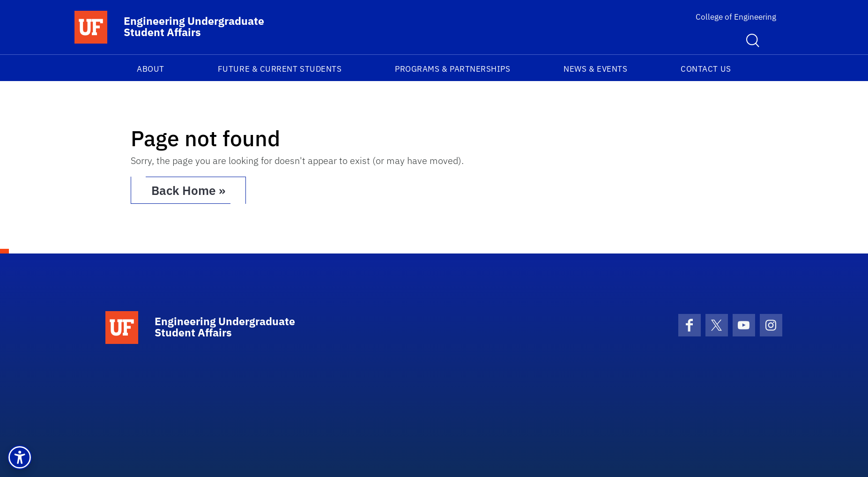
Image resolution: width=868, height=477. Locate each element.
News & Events (595, 69)
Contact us (706, 69)
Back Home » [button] (188, 190)
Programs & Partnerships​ (453, 69)
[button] (20, 457)
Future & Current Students (280, 69)
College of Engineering (736, 17)
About (151, 69)
